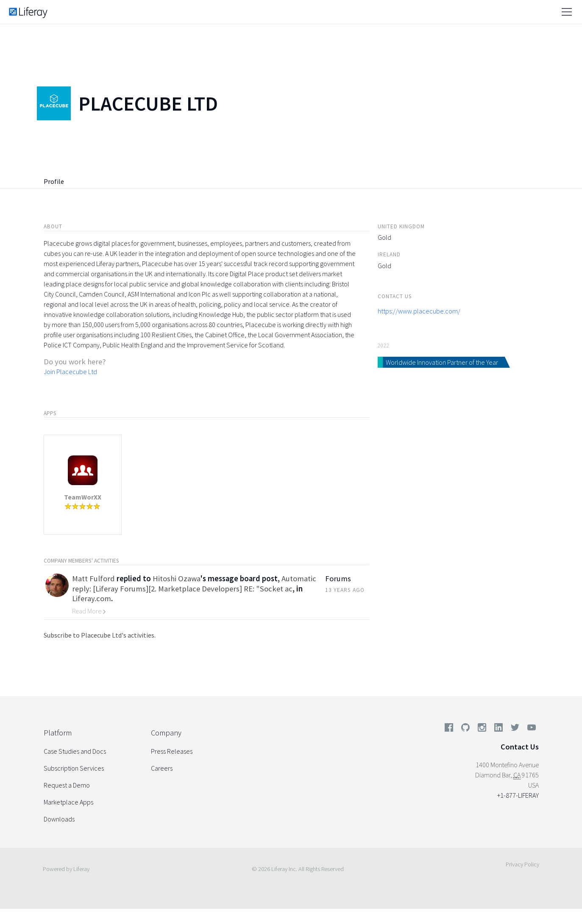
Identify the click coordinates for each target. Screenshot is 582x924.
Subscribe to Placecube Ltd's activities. (100, 635)
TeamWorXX (83, 497)
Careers (162, 768)
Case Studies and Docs (75, 751)
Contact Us (520, 747)
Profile (54, 181)
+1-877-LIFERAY (518, 795)
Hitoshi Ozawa (177, 579)
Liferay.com (92, 598)
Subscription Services (74, 768)
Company (166, 733)
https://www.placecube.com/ (419, 311)
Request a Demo (67, 785)
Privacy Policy (522, 864)
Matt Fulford (93, 579)
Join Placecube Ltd (70, 372)
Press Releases (172, 751)
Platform (58, 733)
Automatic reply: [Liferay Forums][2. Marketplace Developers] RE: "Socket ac (194, 583)
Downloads (59, 819)
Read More (89, 611)
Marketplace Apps (68, 802)
